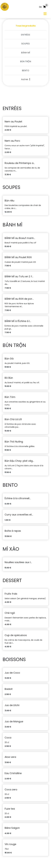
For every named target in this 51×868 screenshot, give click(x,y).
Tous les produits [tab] (26, 26)
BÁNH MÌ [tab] (26, 53)
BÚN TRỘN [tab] (26, 61)
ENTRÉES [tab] (26, 35)
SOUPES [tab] (26, 44)
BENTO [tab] (26, 70)
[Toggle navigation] (45, 14)
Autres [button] (26, 79)
